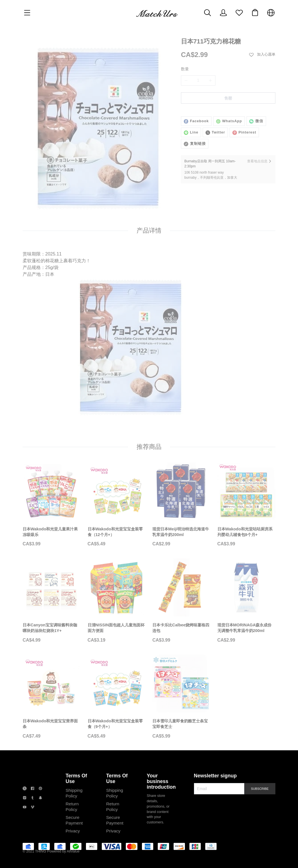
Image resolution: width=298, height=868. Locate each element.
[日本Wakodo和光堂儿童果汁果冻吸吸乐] (52, 512)
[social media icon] (25, 794)
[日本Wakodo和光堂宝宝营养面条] (52, 704)
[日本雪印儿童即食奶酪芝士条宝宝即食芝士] (182, 704)
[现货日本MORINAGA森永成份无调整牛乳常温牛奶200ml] (247, 608)
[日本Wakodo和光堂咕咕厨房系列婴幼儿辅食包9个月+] (247, 512)
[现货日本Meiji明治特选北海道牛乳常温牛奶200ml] (182, 512)
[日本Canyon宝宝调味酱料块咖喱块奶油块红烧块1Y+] (52, 608)
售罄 (228, 98)
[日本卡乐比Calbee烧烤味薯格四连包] (182, 608)
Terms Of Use (74, 783)
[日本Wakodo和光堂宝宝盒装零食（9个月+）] (117, 704)
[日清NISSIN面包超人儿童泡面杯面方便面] (117, 608)
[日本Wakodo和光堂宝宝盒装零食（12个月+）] (117, 512)
